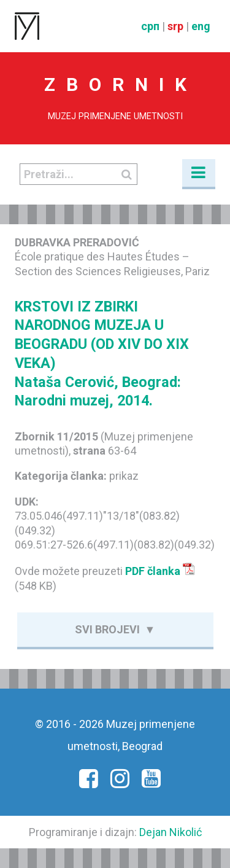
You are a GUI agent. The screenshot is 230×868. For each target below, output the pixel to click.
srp (175, 26)
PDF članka (160, 571)
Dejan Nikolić (171, 832)
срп (150, 26)
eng (201, 26)
